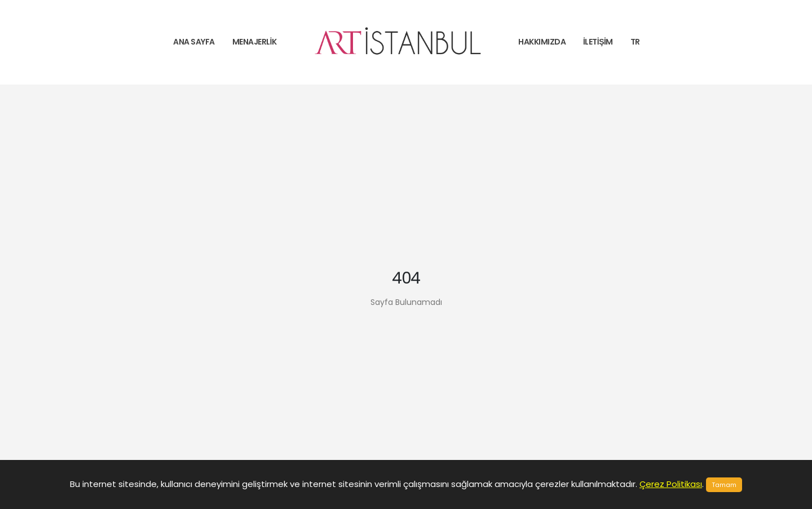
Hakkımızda (542, 42)
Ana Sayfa (194, 42)
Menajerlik (255, 42)
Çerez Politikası (671, 484)
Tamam (724, 485)
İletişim (598, 42)
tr (635, 42)
